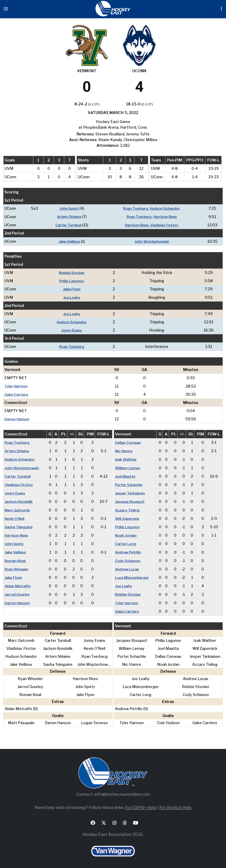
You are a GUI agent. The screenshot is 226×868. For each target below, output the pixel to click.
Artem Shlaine (68, 217)
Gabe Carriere (17, 394)
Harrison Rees (165, 217)
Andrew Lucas (128, 568)
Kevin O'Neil (15, 517)
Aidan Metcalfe (18, 585)
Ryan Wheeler (17, 568)
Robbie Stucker (72, 272)
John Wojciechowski (151, 241)
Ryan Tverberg (134, 208)
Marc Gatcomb (18, 509)
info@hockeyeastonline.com (122, 793)
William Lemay (128, 467)
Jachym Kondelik (19, 501)
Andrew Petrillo (129, 551)
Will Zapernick (128, 517)
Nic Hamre (125, 450)
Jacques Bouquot (131, 501)
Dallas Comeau (128, 442)
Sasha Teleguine (19, 526)
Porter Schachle (129, 484)
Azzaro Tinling (128, 509)
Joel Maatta (126, 475)
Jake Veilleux (68, 241)
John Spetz (67, 208)
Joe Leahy (72, 297)
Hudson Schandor (165, 208)
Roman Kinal (16, 559)
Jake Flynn (72, 289)
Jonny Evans (72, 330)
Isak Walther (126, 459)
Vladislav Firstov (164, 225)
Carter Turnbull (67, 225)
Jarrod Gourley (18, 593)
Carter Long (126, 543)
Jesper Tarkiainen (131, 492)
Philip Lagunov (72, 281)
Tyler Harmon (16, 386)
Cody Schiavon (128, 559)
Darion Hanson (17, 418)
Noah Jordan (126, 534)
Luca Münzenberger (133, 576)
